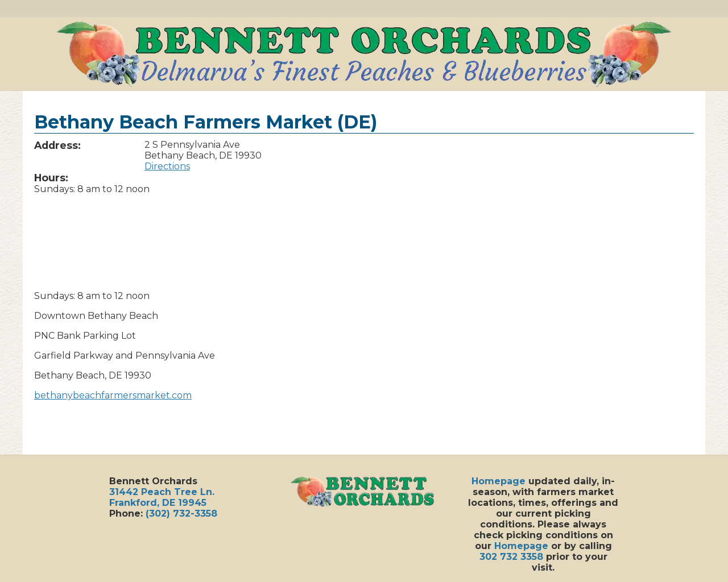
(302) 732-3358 (181, 514)
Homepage (499, 481)
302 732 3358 (511, 557)
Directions (167, 166)
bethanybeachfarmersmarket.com (113, 395)
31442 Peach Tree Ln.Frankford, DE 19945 (162, 497)
